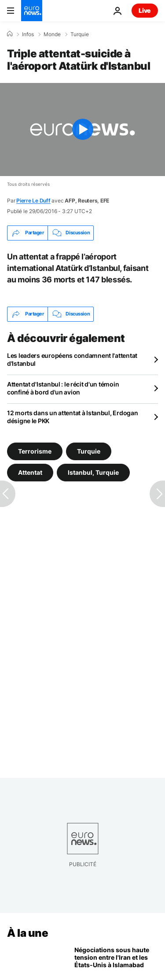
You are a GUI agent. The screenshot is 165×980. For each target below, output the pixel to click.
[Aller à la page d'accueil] (32, 11)
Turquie (80, 34)
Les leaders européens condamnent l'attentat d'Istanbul (72, 359)
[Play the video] (82, 130)
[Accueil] (10, 34)
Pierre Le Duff (33, 201)
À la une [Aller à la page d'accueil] (27, 933)
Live (145, 10)
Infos (28, 34)
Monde (52, 34)
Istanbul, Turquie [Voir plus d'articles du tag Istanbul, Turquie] (93, 472)
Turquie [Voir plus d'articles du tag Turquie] (89, 451)
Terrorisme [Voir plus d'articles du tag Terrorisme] (35, 451)
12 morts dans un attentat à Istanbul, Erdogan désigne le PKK (72, 417)
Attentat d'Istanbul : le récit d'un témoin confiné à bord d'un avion (63, 388)
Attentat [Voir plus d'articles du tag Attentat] (30, 472)
